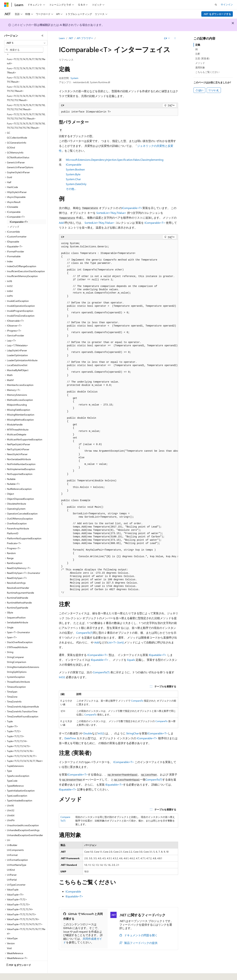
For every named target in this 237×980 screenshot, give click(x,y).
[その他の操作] (175, 38)
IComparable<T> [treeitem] (19, 212)
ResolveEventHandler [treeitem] (18, 578)
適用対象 (200, 67)
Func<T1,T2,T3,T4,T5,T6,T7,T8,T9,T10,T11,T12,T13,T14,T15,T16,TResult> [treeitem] (26, 116)
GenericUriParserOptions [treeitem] (20, 158)
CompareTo (137, 701)
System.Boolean (75, 169)
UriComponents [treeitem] (15, 840)
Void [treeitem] (9, 939)
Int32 (62, 677)
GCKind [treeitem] (11, 138)
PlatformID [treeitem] (13, 524)
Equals (131, 660)
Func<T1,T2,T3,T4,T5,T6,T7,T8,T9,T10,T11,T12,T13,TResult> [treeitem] (26, 89)
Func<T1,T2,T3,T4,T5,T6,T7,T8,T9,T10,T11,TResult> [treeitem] (26, 70)
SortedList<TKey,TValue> (111, 213)
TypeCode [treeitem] (12, 771)
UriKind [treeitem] (11, 860)
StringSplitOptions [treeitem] (17, 662)
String (130, 733)
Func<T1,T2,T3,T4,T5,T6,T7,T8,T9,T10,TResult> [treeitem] (26, 61)
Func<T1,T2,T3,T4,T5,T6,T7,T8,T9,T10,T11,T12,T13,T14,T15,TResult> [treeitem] (26, 107)
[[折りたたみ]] (42, 36)
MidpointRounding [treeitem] (17, 395)
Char (136, 733)
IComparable (73, 891)
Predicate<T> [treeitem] (14, 534)
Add (61, 223)
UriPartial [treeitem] (12, 870)
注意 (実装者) (202, 58)
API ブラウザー (85, 38)
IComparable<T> (132, 208)
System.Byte (73, 174)
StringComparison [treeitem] (17, 652)
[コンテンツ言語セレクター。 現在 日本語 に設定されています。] (11, 975)
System (74, 78)
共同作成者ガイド (83, 940)
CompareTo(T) (85, 633)
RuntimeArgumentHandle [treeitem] (20, 583)
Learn (62, 38)
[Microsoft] (6, 5)
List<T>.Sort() (116, 642)
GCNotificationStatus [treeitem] (18, 148)
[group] (119, 418)
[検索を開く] (216, 5)
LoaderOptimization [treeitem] (17, 346)
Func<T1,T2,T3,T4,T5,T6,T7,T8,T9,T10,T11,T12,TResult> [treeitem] (26, 79)
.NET (71, 38)
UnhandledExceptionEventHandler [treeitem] (25, 826)
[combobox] (26, 43)
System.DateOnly (76, 184)
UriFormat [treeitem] (12, 845)
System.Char (73, 179)
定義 (198, 45)
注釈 (198, 54)
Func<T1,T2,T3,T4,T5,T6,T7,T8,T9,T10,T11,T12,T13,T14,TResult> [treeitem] (26, 98)
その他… (71, 189)
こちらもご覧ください (207, 72)
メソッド (200, 63)
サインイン (227, 4)
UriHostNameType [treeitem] (17, 855)
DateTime (70, 738)
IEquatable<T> (158, 655)
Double (88, 733)
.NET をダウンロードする (217, 14)
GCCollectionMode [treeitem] (17, 128)
